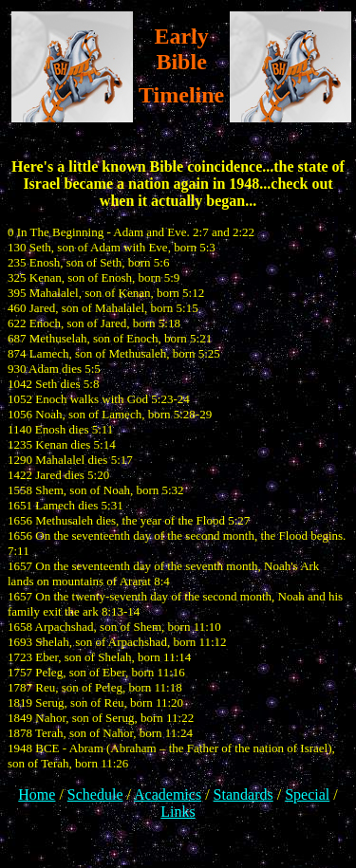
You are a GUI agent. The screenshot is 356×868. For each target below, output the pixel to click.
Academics (168, 794)
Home (37, 794)
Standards (244, 794)
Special (307, 794)
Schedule (95, 794)
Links (178, 812)
